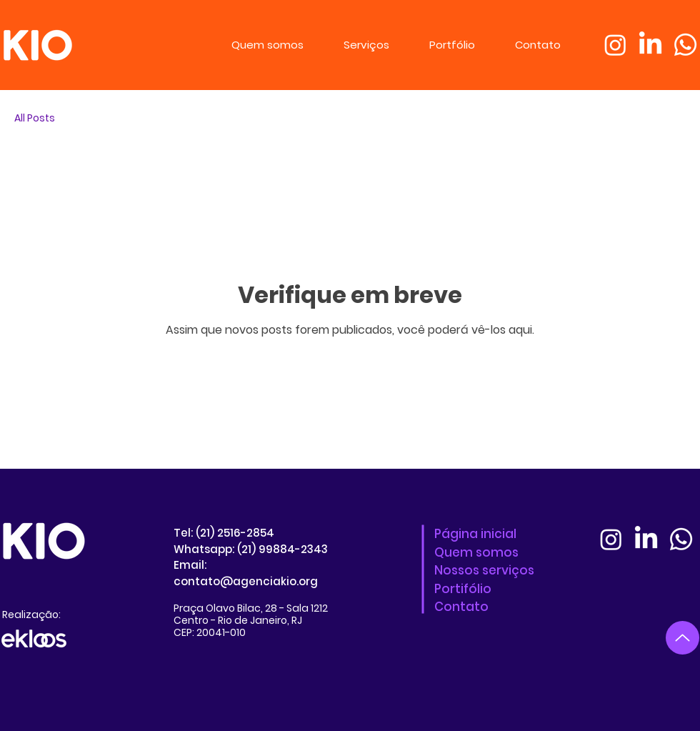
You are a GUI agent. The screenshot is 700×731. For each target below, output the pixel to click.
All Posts (35, 118)
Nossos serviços (484, 570)
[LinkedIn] (650, 45)
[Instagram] (615, 45)
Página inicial (475, 534)
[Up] (682, 638)
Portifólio (463, 589)
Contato (461, 607)
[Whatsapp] (685, 45)
